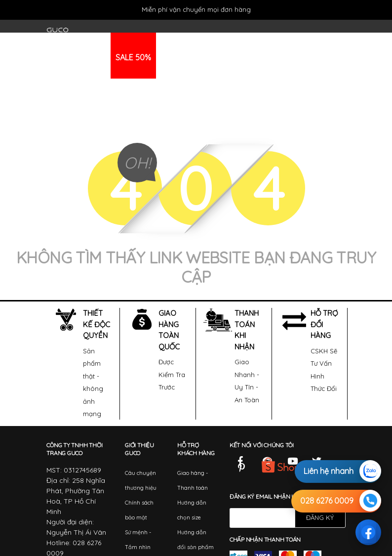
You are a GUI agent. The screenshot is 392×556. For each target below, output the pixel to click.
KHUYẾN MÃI (183, 57)
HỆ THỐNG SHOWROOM (95, 103)
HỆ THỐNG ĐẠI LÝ (294, 57)
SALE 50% (133, 57)
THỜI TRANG (78, 57)
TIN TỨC (234, 57)
